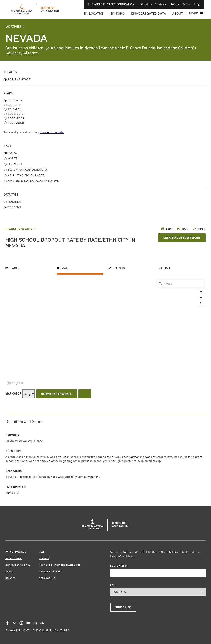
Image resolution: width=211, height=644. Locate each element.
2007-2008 (16, 123)
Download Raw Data (56, 394)
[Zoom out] (201, 297)
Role (113, 585)
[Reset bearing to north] (201, 303)
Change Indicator (19, 229)
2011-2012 (15, 105)
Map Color (13, 393)
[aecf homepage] (22, 9)
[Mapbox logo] (15, 383)
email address (119, 566)
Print (167, 229)
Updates (10, 578)
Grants (186, 4)
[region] (105, 332)
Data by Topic (13, 558)
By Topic (118, 13)
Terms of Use (47, 578)
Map (65, 268)
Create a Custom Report (182, 238)
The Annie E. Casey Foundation (111, 4)
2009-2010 (16, 114)
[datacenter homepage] (50, 9)
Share (199, 229)
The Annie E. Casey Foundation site (60, 565)
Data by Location (16, 552)
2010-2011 (15, 109)
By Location (94, 13)
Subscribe (123, 607)
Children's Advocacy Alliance (24, 441)
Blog (197, 4)
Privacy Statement (51, 571)
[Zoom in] (201, 292)
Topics (175, 4)
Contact (44, 558)
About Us (146, 4)
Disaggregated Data (149, 13)
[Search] (180, 284)
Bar (167, 268)
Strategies (161, 4)
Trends (119, 268)
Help (42, 552)
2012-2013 (15, 101)
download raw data (52, 132)
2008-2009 (16, 118)
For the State (19, 79)
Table (15, 268)
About (178, 13)
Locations (13, 26)
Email (183, 229)
